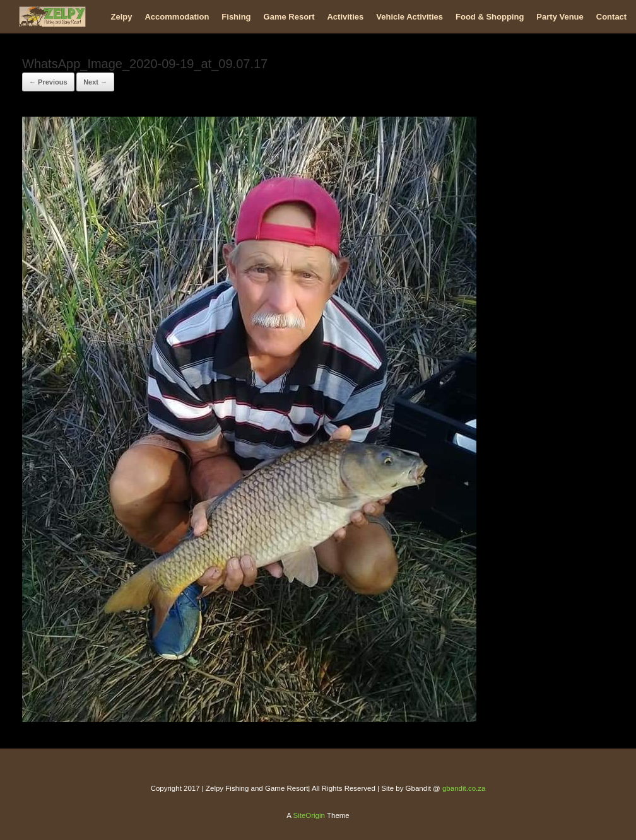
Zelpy (122, 17)
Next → (95, 82)
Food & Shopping (490, 17)
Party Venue (560, 17)
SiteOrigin (309, 815)
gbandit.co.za (464, 788)
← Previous (48, 82)
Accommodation (177, 17)
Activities (345, 17)
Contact (611, 17)
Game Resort (289, 17)
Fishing (236, 17)
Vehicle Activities (409, 17)
